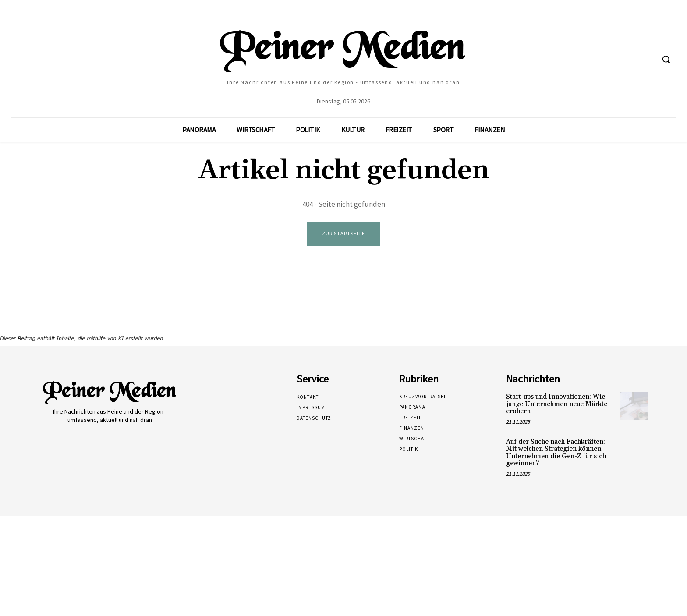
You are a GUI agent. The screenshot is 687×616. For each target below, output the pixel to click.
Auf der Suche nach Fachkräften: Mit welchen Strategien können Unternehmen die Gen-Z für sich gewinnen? (556, 453)
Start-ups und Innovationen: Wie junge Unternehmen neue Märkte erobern (557, 404)
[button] (666, 59)
